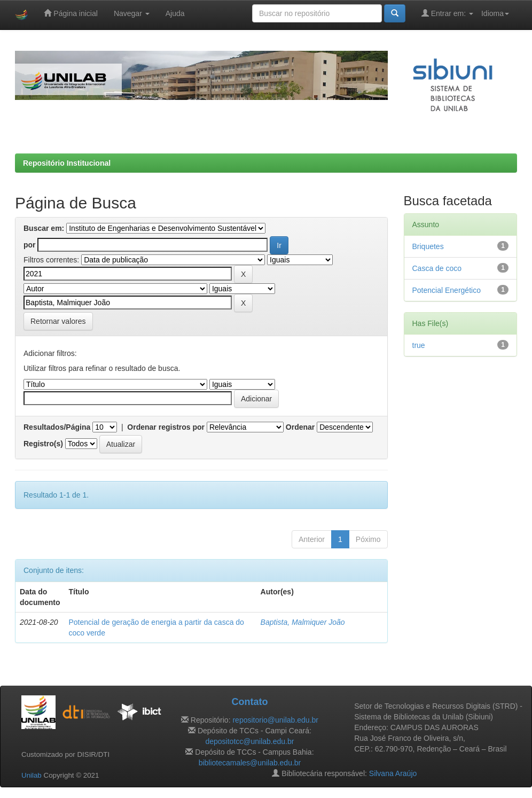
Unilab (32, 775)
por (30, 245)
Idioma (495, 13)
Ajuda (175, 13)
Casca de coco (437, 268)
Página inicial (71, 13)
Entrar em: (447, 13)
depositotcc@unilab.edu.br (249, 741)
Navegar (132, 13)
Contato (249, 702)
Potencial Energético (447, 290)
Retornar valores (58, 321)
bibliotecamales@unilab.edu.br (250, 763)
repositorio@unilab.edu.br (275, 720)
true (419, 345)
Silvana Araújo (393, 773)
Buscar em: (44, 228)
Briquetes (428, 246)
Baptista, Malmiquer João (303, 622)
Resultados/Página (57, 427)
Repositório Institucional (67, 163)
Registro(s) (43, 444)
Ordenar (300, 427)
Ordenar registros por (166, 427)
